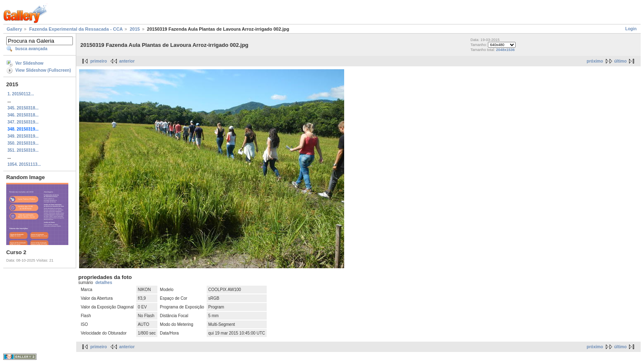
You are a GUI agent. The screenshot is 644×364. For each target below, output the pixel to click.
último (620, 61)
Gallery (14, 29)
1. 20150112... (21, 94)
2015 (135, 29)
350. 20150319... (23, 143)
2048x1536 (505, 50)
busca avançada (31, 49)
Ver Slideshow (29, 63)
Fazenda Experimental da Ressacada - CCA (76, 29)
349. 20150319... (23, 136)
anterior (127, 61)
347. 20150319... (23, 122)
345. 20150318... (23, 108)
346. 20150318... (23, 115)
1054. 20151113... (24, 164)
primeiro (99, 61)
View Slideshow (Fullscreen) (43, 70)
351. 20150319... (23, 150)
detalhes (104, 283)
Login (631, 29)
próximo (595, 61)
